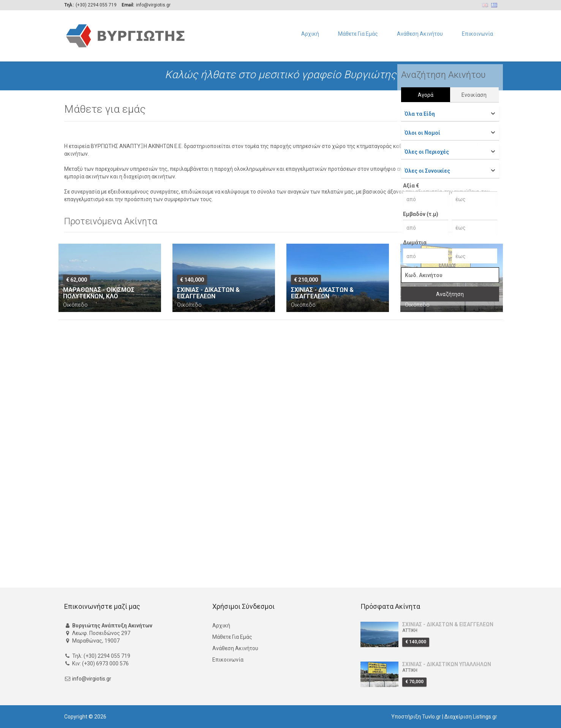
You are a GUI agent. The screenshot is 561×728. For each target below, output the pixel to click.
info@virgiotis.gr (92, 679)
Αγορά (426, 95)
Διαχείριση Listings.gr (471, 717)
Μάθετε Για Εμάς (358, 34)
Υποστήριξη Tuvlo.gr (416, 717)
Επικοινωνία (477, 34)
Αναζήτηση (450, 294)
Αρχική (310, 34)
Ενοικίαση (474, 95)
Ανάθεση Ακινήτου (420, 34)
